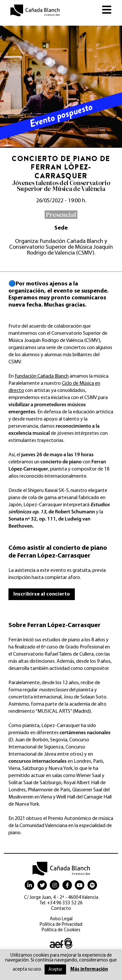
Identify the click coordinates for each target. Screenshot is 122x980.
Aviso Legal (61, 919)
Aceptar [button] (55, 969)
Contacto (61, 909)
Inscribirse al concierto (42, 594)
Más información (89, 969)
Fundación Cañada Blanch (42, 376)
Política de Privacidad (61, 925)
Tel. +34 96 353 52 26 (61, 903)
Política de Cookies (61, 930)
